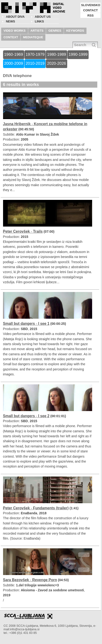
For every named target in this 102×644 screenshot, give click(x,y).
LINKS (39, 21)
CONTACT (90, 10)
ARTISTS (37, 31)
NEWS (10, 21)
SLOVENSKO (91, 5)
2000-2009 (14, 63)
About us (43, 17)
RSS (91, 15)
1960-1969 (14, 54)
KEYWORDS (75, 31)
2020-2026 (56, 63)
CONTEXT (11, 37)
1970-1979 (35, 54)
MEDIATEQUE (33, 37)
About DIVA (15, 17)
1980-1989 (56, 54)
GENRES (55, 31)
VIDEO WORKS (15, 31)
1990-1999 (78, 54)
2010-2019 (35, 63)
